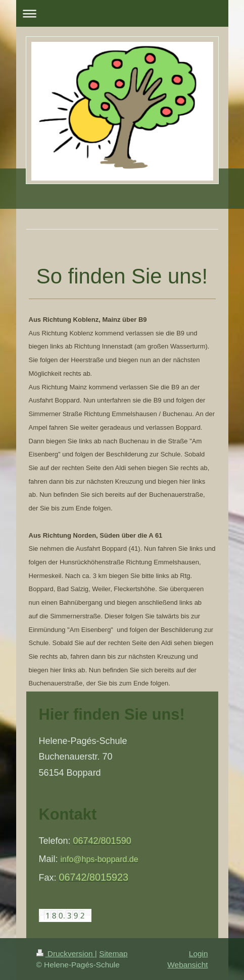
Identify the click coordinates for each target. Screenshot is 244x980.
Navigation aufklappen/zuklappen (122, 13)
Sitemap (113, 954)
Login (199, 954)
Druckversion (66, 954)
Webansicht (187, 965)
